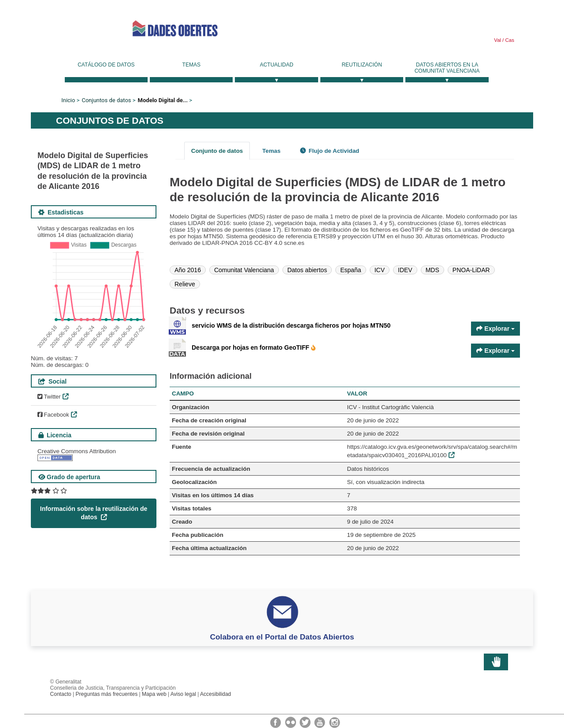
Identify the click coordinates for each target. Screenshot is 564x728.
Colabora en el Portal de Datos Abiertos (282, 637)
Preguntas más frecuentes (107, 694)
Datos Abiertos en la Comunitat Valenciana (447, 68)
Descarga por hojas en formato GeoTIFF (251, 347)
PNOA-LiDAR (471, 270)
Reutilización (362, 65)
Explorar (495, 329)
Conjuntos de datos (106, 100)
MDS (432, 270)
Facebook (53, 415)
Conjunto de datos (217, 151)
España (351, 270)
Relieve (185, 284)
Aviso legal (183, 694)
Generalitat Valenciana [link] (70, 28)
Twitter (49, 397)
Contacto (61, 694)
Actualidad (277, 65)
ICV (380, 270)
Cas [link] (509, 40)
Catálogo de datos (106, 65)
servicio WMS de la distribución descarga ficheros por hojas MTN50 (291, 325)
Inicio (68, 100)
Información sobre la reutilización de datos (94, 513)
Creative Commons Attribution (77, 451)
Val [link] (497, 40)
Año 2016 (188, 270)
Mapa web (154, 694)
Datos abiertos (307, 270)
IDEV (405, 270)
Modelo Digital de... (163, 100)
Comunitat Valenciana (244, 270)
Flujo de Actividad (330, 151)
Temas (191, 65)
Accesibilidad (215, 694)
